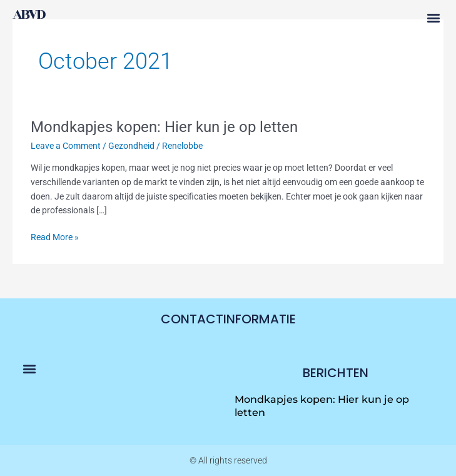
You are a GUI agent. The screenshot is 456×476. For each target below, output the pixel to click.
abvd (28, 14)
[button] (433, 18)
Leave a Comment (66, 146)
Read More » (55, 236)
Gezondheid (131, 146)
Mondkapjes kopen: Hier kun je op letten (164, 127)
